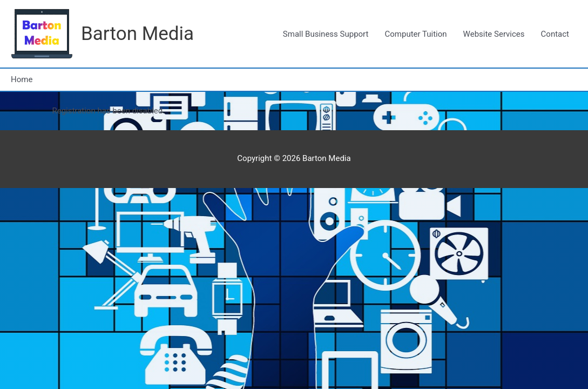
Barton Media (137, 34)
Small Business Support (326, 34)
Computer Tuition (415, 34)
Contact (555, 34)
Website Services (494, 34)
